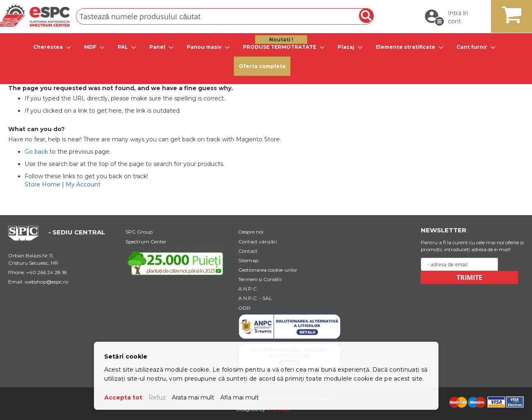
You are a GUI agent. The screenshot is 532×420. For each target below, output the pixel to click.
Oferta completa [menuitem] (262, 66)
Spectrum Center (146, 242)
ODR (244, 308)
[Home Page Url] (27, 238)
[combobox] (225, 16)
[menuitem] (50, 47)
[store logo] (35, 15)
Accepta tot (123, 397)
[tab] (50, 47)
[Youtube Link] (177, 263)
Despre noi (251, 232)
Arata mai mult (193, 397)
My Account (83, 184)
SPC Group (139, 232)
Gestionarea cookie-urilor (268, 270)
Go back (36, 152)
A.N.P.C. (248, 289)
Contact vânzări (258, 242)
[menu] (266, 57)
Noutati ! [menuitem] (281, 40)
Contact (248, 251)
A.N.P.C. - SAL (255, 298)
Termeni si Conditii (260, 279)
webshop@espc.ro (46, 282)
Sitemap (248, 260)
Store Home (42, 184)
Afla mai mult (240, 397)
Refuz (157, 397)
